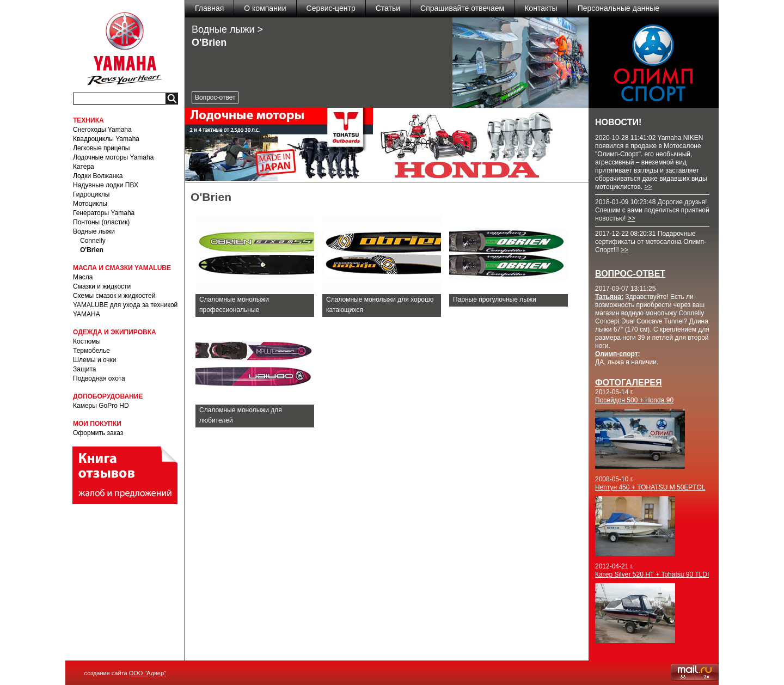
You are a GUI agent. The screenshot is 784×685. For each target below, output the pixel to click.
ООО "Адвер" (148, 673)
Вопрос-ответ (215, 97)
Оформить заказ (98, 433)
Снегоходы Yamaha (102, 130)
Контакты (541, 8)
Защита (85, 369)
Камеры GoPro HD (101, 406)
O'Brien (92, 250)
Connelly (93, 241)
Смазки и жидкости (102, 286)
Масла (83, 277)
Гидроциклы (91, 194)
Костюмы (87, 341)
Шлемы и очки (95, 360)
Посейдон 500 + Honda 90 (634, 400)
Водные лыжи (94, 231)
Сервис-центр (331, 8)
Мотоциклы (90, 204)
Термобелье (91, 351)
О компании (265, 8)
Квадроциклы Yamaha (106, 139)
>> (648, 187)
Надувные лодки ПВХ (106, 185)
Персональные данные (618, 8)
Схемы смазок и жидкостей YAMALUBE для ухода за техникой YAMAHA (125, 305)
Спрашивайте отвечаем (462, 8)
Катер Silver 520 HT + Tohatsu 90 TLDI (652, 574)
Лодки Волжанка (98, 176)
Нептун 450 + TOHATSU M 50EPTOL (650, 487)
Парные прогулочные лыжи (495, 299)
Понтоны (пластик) (101, 222)
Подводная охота (99, 378)
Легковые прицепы (101, 148)
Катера (84, 167)
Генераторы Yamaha (104, 213)
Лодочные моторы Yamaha (113, 157)
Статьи (388, 8)
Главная (209, 8)
